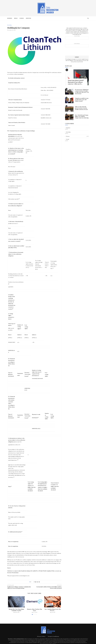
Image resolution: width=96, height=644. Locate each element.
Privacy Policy (41, 636)
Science (22, 18)
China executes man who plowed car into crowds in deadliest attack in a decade (81, 108)
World (16, 18)
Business (10, 18)
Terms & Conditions (53, 636)
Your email (77, 45)
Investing (28, 18)
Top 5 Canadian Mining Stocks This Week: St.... (53, 610)
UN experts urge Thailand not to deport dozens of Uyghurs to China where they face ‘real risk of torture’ (82, 92)
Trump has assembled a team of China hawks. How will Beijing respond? (82, 100)
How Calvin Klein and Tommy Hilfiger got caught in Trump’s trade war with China (82, 116)
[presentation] (77, 51)
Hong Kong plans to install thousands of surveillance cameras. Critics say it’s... (76, 82)
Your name (77, 37)
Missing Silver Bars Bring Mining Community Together (16, 610)
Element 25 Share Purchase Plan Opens (34, 610)
